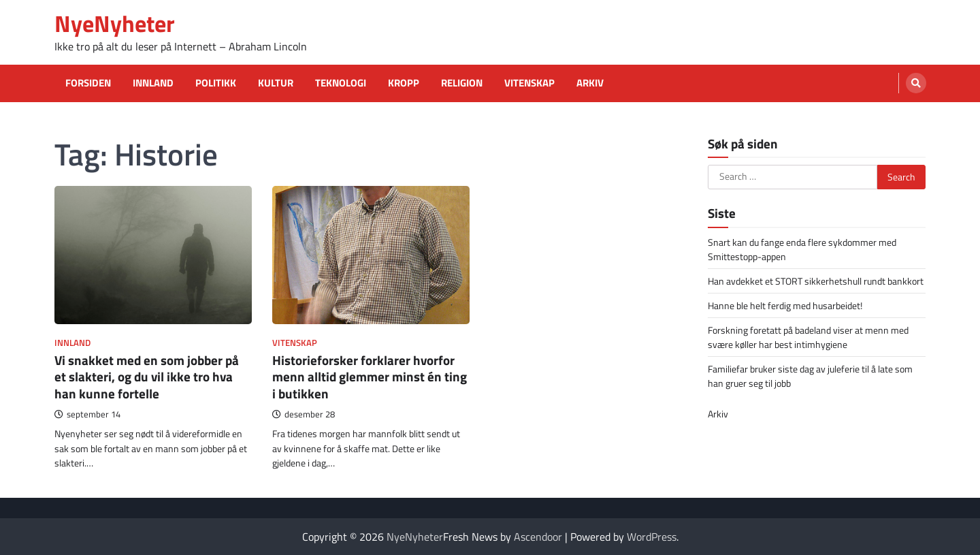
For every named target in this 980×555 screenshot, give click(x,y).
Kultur (276, 83)
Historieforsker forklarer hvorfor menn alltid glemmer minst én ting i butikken (370, 377)
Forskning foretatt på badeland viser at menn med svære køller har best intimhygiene (808, 337)
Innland (153, 83)
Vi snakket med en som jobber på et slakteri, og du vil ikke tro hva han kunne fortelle (147, 377)
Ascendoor (538, 537)
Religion (462, 83)
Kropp (404, 83)
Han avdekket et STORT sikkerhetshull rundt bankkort (816, 281)
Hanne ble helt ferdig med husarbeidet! (785, 305)
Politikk (216, 83)
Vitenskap (529, 83)
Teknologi (341, 83)
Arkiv (590, 83)
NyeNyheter (115, 23)
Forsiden (88, 83)
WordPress (652, 537)
